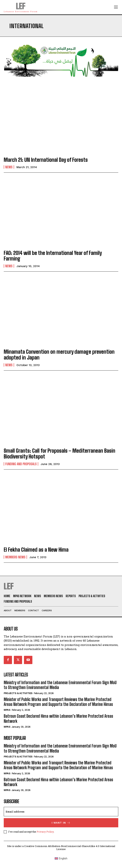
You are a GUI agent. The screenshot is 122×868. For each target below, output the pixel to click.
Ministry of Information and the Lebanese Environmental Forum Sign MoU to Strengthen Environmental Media (60, 685)
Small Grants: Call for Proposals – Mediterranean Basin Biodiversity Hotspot (60, 453)
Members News (15, 557)
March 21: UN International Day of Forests (46, 160)
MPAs (7, 710)
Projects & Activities (18, 693)
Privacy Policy (45, 832)
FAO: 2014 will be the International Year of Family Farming (53, 256)
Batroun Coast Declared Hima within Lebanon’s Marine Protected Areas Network (58, 782)
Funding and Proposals (21, 464)
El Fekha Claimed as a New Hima (36, 550)
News (9, 167)
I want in (61, 823)
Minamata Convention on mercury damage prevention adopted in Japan (59, 355)
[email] (61, 812)
